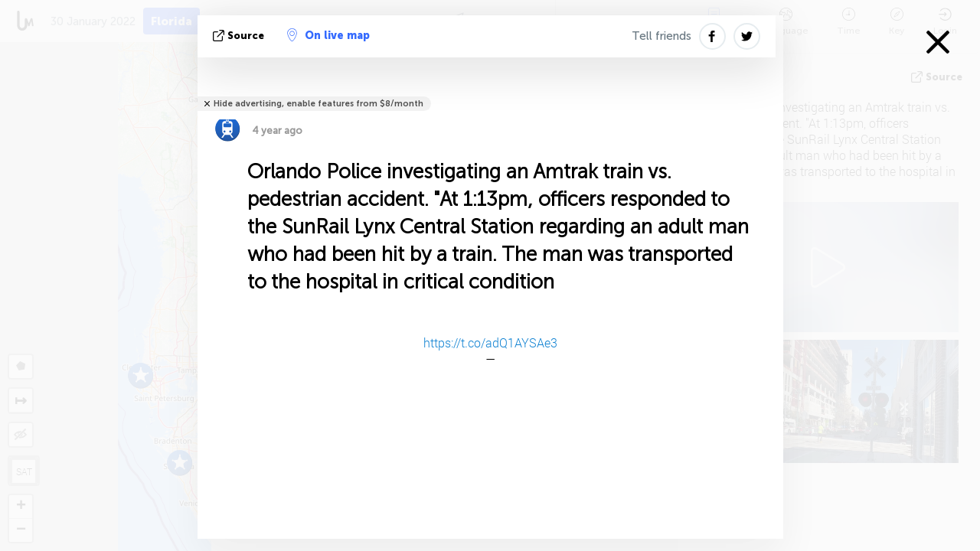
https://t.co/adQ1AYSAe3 (490, 342)
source (240, 36)
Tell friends (661, 36)
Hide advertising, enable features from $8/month (318, 104)
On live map (328, 35)
